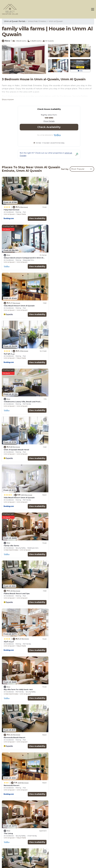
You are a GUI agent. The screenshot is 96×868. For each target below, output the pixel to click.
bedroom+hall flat (12, 539)
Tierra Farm (56, 586)
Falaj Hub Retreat (12, 209)
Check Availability (49, 127)
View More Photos (13, 71)
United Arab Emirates (37, 21)
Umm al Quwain (69, 213)
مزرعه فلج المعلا (56, 256)
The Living (55, 491)
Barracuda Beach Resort (62, 444)
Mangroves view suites (61, 680)
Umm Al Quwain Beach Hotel (64, 303)
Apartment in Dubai (12, 680)
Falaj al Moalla (21, 213)
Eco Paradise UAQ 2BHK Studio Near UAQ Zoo (71, 633)
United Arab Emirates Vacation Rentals (15, 826)
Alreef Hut (8, 633)
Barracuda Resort (12, 491)
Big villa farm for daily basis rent (18, 444)
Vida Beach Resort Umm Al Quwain (19, 256)
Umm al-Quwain (56, 21)
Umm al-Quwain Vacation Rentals (13, 819)
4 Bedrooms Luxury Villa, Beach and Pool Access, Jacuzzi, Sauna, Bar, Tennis (69, 834)
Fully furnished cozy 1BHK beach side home (23, 586)
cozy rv (7, 727)
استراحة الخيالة (56, 397)
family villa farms (59, 350)
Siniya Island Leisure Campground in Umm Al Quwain (71, 819)
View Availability (36, 217)
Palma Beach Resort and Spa (17, 397)
